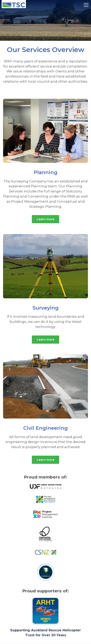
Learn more (45, 219)
